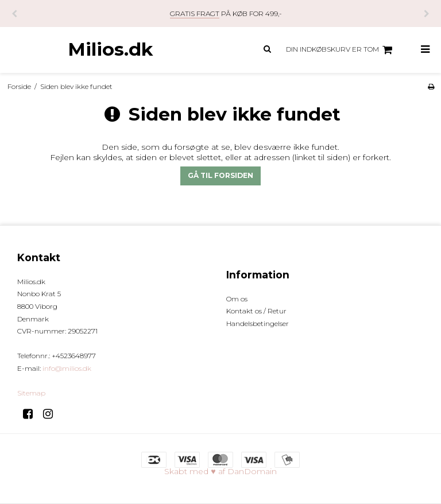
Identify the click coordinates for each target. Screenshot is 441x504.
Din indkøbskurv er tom (341, 50)
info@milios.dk (67, 368)
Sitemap (31, 393)
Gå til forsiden (220, 175)
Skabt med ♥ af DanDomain (220, 471)
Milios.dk (110, 49)
